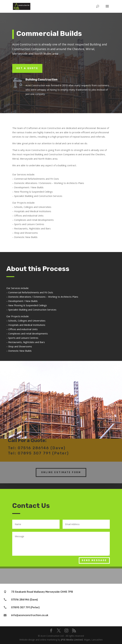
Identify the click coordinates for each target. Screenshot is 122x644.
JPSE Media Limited (72, 640)
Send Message (94, 560)
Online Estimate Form (61, 469)
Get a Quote (27, 68)
